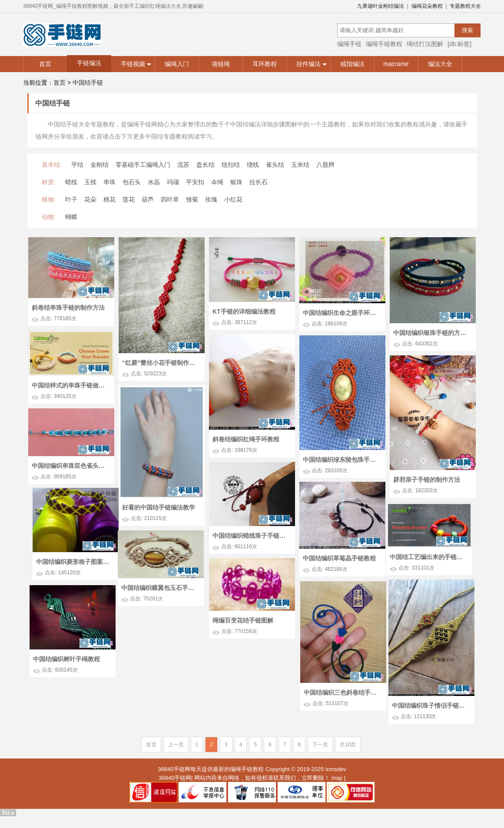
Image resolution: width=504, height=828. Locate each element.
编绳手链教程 (384, 44)
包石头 (132, 182)
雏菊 (192, 199)
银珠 (236, 182)
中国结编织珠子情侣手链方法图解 (343, 697)
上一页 (176, 745)
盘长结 (206, 165)
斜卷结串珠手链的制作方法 (68, 308)
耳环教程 (265, 64)
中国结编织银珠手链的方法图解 (432, 333)
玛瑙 (173, 182)
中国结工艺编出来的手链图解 (216, 558)
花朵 (90, 199)
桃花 (109, 199)
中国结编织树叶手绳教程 (144, 684)
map (337, 778)
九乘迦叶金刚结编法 (381, 6)
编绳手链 (349, 44)
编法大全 (440, 64)
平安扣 (195, 182)
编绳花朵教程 (427, 6)
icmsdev (336, 770)
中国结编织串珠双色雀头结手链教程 (70, 496)
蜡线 (71, 182)
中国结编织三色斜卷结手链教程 (400, 698)
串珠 (109, 182)
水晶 (154, 182)
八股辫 (325, 165)
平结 (77, 165)
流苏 (183, 165)
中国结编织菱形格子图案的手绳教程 (344, 551)
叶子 (71, 199)
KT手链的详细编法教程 (244, 311)
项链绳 (221, 64)
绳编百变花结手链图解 (248, 627)
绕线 (253, 165)
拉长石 (259, 182)
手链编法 (89, 63)
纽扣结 (231, 165)
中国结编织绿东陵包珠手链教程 (342, 460)
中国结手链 (88, 83)
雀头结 (275, 165)
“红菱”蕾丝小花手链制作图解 (161, 363)
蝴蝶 (71, 217)
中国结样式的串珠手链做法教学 (70, 385)
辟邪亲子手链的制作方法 (427, 480)
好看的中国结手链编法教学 (159, 507)
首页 (45, 64)
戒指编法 (352, 64)
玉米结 (300, 165)
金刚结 (99, 165)
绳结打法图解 (425, 44)
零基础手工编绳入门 (143, 165)
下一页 (320, 745)
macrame (396, 64)
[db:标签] (459, 44)
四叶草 (170, 199)
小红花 (233, 199)
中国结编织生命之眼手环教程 (342, 313)
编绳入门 (177, 64)
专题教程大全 (465, 6)
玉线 (90, 182)
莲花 (129, 199)
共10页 (348, 745)
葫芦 (148, 199)
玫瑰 (211, 199)
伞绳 (217, 182)
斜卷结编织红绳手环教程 (246, 439)
